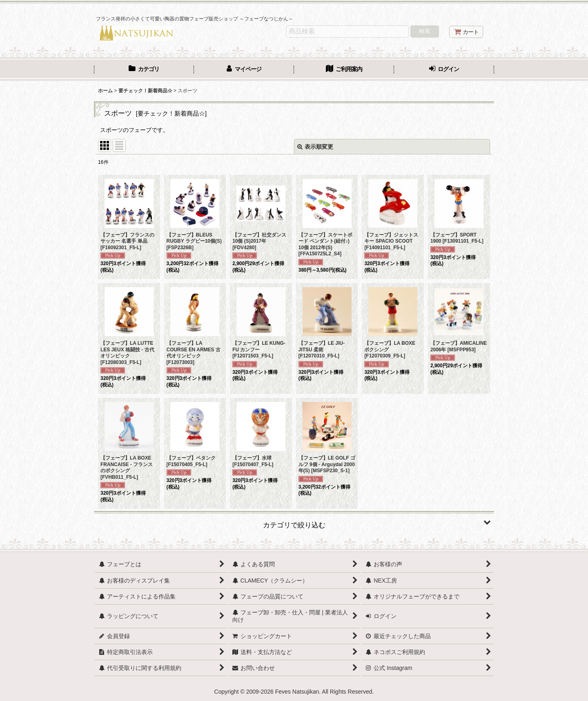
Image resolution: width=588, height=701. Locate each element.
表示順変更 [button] (315, 147)
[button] (294, 522)
